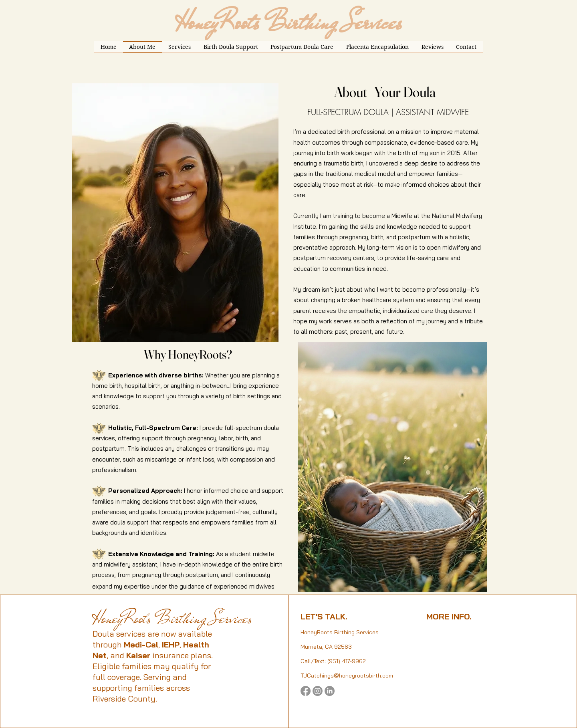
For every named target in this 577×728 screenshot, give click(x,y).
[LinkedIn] (330, 691)
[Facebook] (306, 691)
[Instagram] (318, 691)
